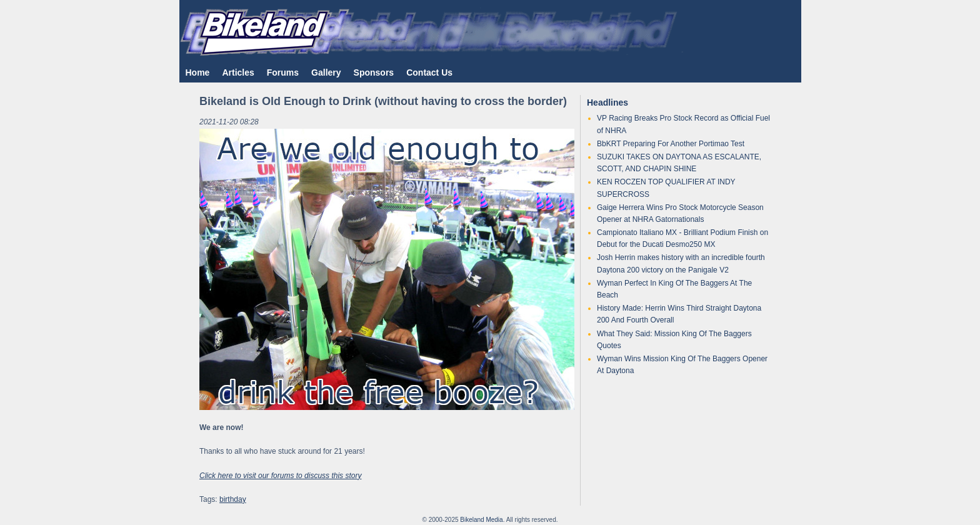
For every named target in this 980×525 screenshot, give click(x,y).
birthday (233, 499)
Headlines (607, 102)
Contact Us (429, 72)
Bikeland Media (481, 520)
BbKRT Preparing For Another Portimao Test (671, 144)
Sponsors (374, 72)
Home (198, 72)
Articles (238, 72)
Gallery (326, 72)
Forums (283, 72)
